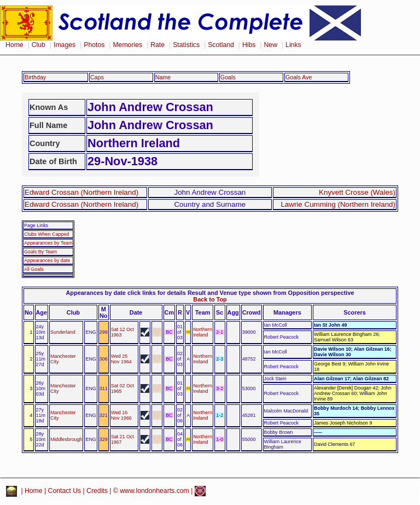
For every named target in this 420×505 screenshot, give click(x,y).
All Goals (34, 269)
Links (293, 45)
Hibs (249, 45)
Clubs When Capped (46, 234)
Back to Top (210, 299)
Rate (157, 45)
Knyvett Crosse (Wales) (357, 192)
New (271, 45)
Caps (97, 77)
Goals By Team (40, 252)
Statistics (186, 45)
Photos (94, 45)
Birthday (35, 77)
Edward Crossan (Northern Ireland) (81, 192)
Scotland (221, 45)
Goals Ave (299, 77)
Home (14, 45)
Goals (228, 77)
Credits (97, 491)
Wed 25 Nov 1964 (121, 359)
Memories (127, 45)
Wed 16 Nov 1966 (121, 415)
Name (163, 77)
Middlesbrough (66, 439)
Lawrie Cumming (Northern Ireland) (338, 204)
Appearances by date (47, 260)
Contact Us (65, 491)
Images (65, 45)
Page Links (36, 225)
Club (39, 45)
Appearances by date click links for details (126, 293)
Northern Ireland (203, 332)
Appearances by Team (48, 243)
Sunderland (63, 332)
